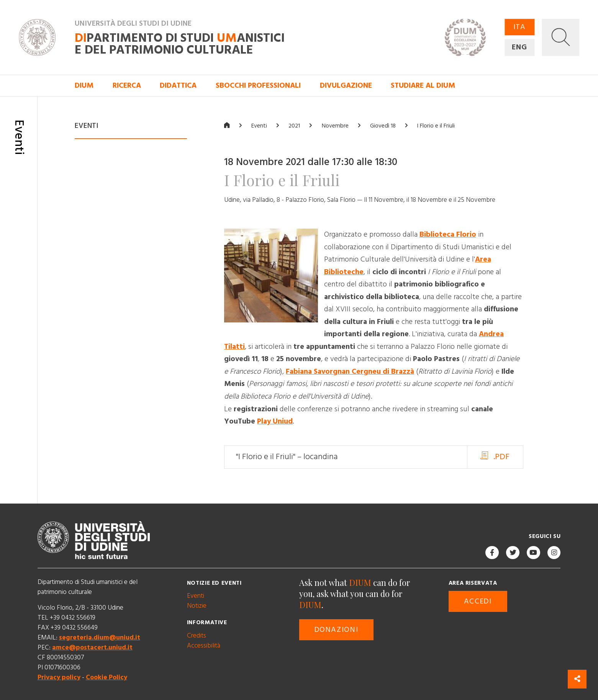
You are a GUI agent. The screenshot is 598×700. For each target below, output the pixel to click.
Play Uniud (275, 421)
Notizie (197, 606)
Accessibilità (204, 646)
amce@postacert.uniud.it (92, 648)
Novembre (335, 126)
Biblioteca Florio (448, 235)
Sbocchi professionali (258, 86)
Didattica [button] (178, 86)
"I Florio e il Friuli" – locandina (287, 457)
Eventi (259, 126)
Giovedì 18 (383, 126)
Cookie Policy (106, 678)
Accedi (478, 601)
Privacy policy (59, 678)
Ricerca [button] (127, 86)
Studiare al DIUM (423, 86)
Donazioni (337, 630)
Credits (197, 636)
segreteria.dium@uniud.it (100, 638)
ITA (519, 27)
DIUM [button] (84, 86)
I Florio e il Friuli (436, 126)
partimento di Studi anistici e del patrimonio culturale (180, 44)
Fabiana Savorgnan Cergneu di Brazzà (350, 372)
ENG (519, 47)
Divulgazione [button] (346, 86)
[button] (561, 38)
